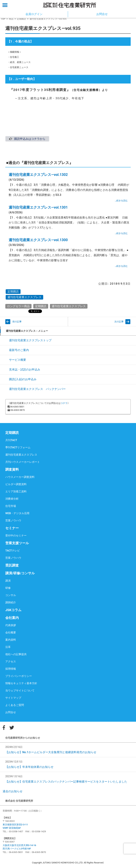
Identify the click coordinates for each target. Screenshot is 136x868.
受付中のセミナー (16, 536)
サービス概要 (18, 360)
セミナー (12, 528)
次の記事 (119, 322)
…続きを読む (121, 201)
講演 (8, 581)
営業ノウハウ (13, 521)
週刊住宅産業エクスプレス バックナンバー (37, 389)
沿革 (8, 647)
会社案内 (12, 618)
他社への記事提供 (16, 654)
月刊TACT (11, 440)
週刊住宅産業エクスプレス (24, 297)
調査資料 (12, 469)
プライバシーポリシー (19, 676)
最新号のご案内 (19, 350)
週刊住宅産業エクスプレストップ (30, 340)
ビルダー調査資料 (16, 484)
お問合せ (11, 712)
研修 (8, 588)
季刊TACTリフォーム (18, 447)
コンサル (11, 595)
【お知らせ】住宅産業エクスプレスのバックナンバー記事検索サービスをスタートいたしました (66, 782)
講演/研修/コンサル (20, 573)
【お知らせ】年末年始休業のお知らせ (29, 767)
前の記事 (17, 322)
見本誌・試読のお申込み (25, 370)
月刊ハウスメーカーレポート (23, 462)
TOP (3, 19)
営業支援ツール (17, 543)
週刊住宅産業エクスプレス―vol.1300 (38, 240)
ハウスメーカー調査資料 (20, 477)
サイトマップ (13, 698)
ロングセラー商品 (18, 306)
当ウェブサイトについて (20, 691)
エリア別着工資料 (16, 492)
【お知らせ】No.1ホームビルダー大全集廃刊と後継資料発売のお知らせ (51, 752)
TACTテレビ (13, 551)
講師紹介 (11, 602)
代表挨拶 (11, 625)
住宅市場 (11, 506)
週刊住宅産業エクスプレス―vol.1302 (38, 175)
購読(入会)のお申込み (23, 379)
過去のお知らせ (13, 791)
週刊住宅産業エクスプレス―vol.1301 (38, 207)
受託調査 (12, 565)
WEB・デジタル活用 (17, 513)
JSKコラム (13, 610)
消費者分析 (12, 499)
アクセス (11, 662)
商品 (11, 19)
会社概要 (11, 633)
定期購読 (21, 19)
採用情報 (11, 669)
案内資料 (11, 640)
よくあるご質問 (15, 705)
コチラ (64, 403)
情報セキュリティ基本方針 (21, 683)
